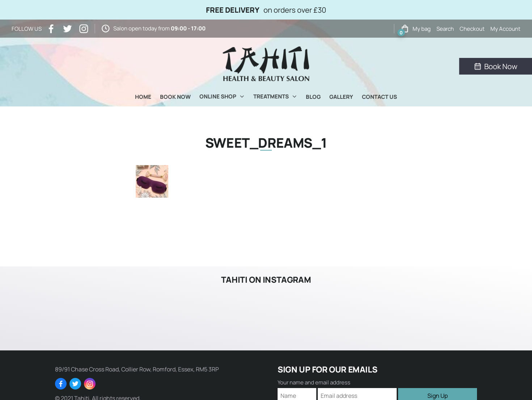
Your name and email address (314, 382)
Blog (313, 97)
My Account (505, 29)
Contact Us (379, 97)
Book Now (175, 97)
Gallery (341, 97)
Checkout (472, 29)
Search (445, 29)
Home (143, 97)
